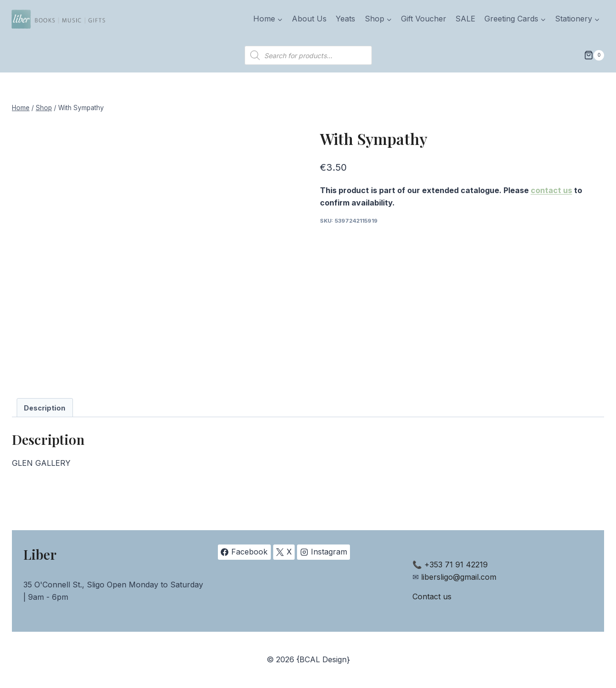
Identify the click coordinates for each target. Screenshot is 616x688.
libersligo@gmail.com (459, 577)
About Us (309, 19)
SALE (465, 19)
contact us (551, 190)
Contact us (432, 596)
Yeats (345, 19)
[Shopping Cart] (594, 55)
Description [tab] (45, 408)
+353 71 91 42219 (456, 565)
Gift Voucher (424, 19)
